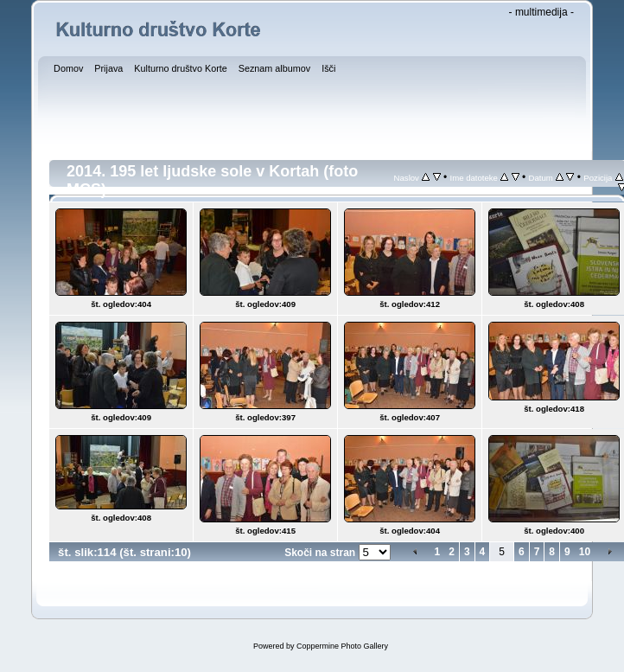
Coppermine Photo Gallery (342, 646)
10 (585, 552)
